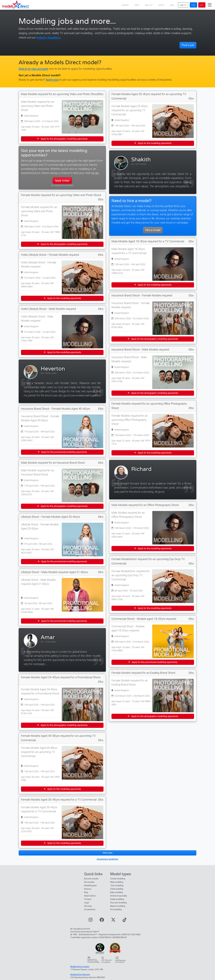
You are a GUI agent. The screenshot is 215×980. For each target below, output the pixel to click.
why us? (149, 5)
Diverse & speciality (119, 896)
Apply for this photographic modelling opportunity (62, 139)
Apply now (52, 80)
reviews (125, 5)
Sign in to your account (33, 69)
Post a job (188, 45)
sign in (183, 5)
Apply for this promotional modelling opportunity (62, 452)
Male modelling (117, 882)
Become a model (91, 879)
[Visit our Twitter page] (113, 921)
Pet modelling (116, 909)
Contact (88, 899)
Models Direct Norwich (80, 975)
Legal (87, 903)
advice (161, 5)
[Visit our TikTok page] (125, 921)
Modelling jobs (90, 885)
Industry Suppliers (48, 37)
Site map (88, 906)
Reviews (88, 889)
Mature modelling (118, 906)
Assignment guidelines (107, 859)
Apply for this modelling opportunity (62, 298)
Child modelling (117, 889)
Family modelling (117, 899)
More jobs (108, 853)
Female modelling (118, 879)
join (202, 5)
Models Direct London (80, 967)
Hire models (89, 882)
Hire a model (153, 230)
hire (193, 5)
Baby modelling (117, 892)
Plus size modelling (118, 903)
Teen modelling (117, 885)
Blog (86, 892)
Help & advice (90, 896)
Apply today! (62, 181)
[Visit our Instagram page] (90, 921)
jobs (172, 5)
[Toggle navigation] (210, 5)
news (137, 5)
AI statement (90, 909)
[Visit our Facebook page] (102, 921)
